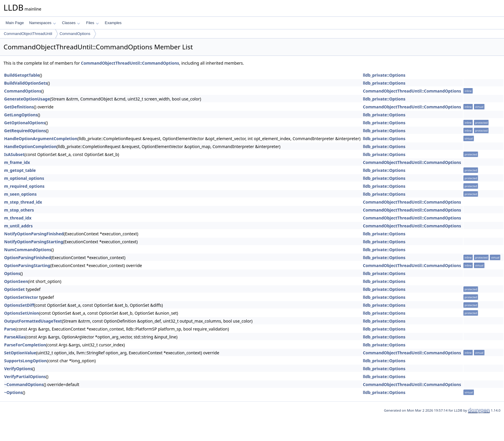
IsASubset (14, 154)
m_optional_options (24, 178)
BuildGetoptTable (22, 75)
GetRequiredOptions (25, 131)
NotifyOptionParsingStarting (34, 242)
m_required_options (24, 186)
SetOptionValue (20, 353)
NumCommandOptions (28, 250)
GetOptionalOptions (25, 123)
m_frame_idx (17, 162)
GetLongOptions (21, 115)
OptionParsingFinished (27, 258)
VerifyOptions (18, 369)
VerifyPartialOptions (25, 377)
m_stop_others (19, 210)
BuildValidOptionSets (26, 83)
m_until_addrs (18, 226)
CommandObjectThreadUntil (28, 34)
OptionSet (14, 289)
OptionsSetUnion (22, 313)
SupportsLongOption (25, 361)
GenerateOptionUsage (27, 99)
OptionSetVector (21, 297)
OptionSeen (16, 281)
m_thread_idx (18, 218)
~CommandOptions (24, 384)
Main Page (15, 23)
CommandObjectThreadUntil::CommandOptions (130, 63)
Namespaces (42, 23)
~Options (13, 392)
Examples (113, 23)
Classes (71, 23)
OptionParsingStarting (27, 265)
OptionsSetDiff (19, 305)
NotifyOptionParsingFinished (34, 234)
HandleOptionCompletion (30, 146)
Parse (10, 329)
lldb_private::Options (384, 75)
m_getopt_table (20, 170)
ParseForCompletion (25, 345)
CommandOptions (75, 34)
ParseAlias (15, 337)
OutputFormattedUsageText (33, 321)
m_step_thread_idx (23, 202)
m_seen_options (20, 194)
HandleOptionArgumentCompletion (41, 139)
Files (92, 23)
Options (12, 273)
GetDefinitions (19, 107)
